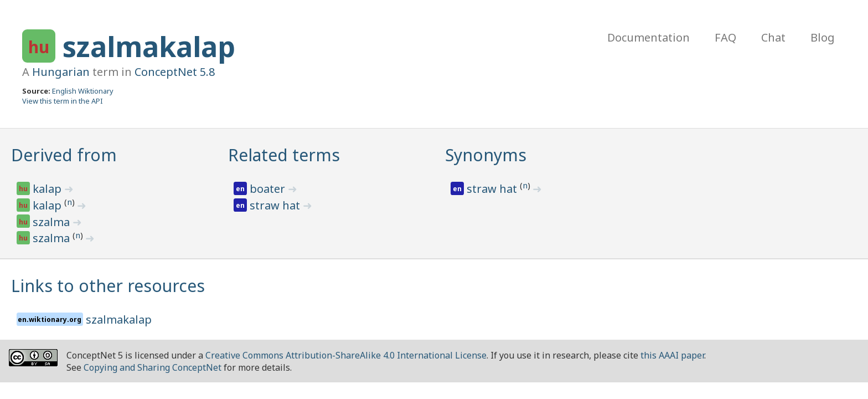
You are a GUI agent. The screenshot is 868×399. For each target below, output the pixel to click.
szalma (53, 222)
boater (269, 189)
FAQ (725, 37)
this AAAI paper (672, 355)
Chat (773, 37)
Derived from (64, 155)
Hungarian (61, 72)
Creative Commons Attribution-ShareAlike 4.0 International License (346, 355)
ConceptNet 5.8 (175, 72)
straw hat (276, 205)
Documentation (649, 37)
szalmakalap (149, 47)
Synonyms (486, 155)
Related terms (284, 155)
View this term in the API (63, 101)
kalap (48, 189)
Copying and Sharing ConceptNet (153, 367)
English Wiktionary (83, 91)
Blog (823, 37)
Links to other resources (108, 286)
